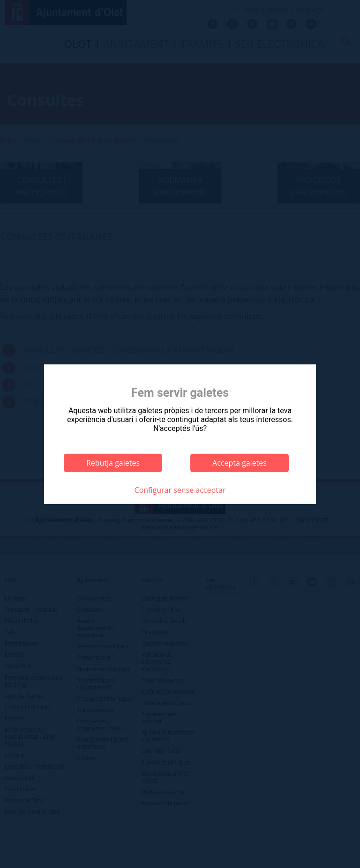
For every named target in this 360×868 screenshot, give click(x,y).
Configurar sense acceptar (180, 490)
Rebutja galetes (113, 463)
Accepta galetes (240, 463)
